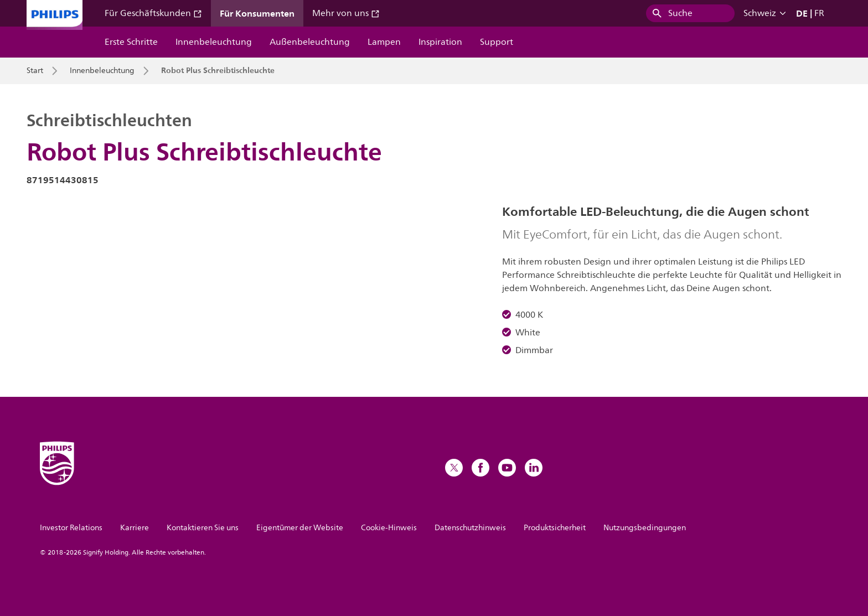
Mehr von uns (346, 13)
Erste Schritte (131, 42)
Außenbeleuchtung (310, 42)
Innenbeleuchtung (214, 42)
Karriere (135, 528)
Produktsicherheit (555, 528)
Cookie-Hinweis (389, 528)
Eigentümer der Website (300, 528)
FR (819, 13)
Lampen (384, 42)
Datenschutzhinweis (470, 528)
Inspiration (440, 42)
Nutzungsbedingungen (645, 528)
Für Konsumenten (257, 13)
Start (35, 71)
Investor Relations (71, 528)
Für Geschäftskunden (153, 13)
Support (497, 42)
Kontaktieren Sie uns (203, 528)
